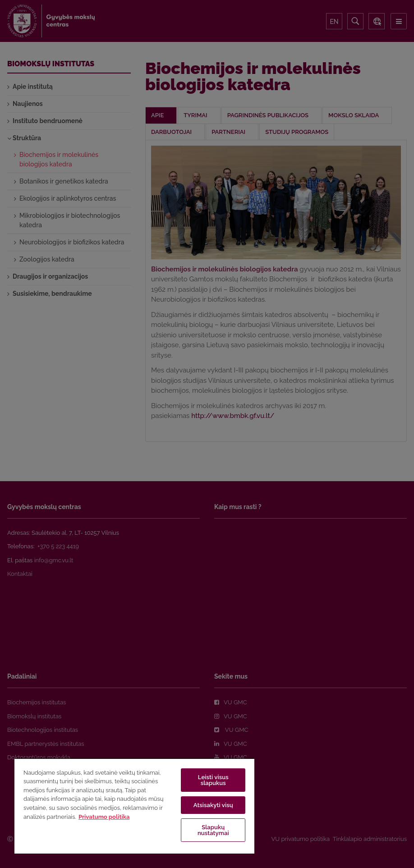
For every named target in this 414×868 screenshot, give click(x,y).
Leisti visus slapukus (213, 780)
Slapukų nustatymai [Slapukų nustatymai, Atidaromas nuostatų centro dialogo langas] (213, 830)
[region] (134, 806)
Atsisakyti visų (213, 805)
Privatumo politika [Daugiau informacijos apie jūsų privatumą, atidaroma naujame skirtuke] (104, 817)
